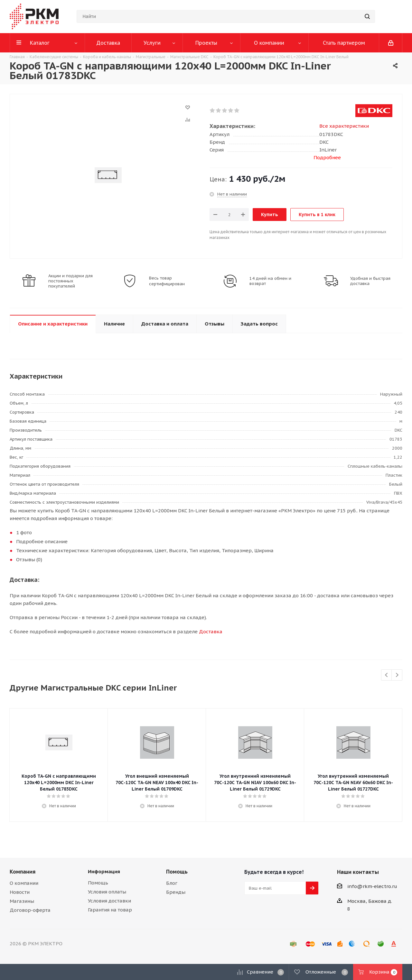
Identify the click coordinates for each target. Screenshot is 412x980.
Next (397, 675)
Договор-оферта (30, 910)
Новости (20, 892)
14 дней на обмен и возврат (270, 281)
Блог (172, 883)
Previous (387, 675)
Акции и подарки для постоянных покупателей (70, 281)
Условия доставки (109, 901)
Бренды (176, 892)
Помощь (98, 883)
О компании (24, 883)
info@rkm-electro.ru (372, 886)
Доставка (211, 632)
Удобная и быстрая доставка (370, 281)
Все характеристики (344, 126)
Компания (23, 872)
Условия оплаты (107, 892)
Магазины (22, 901)
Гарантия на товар (110, 910)
